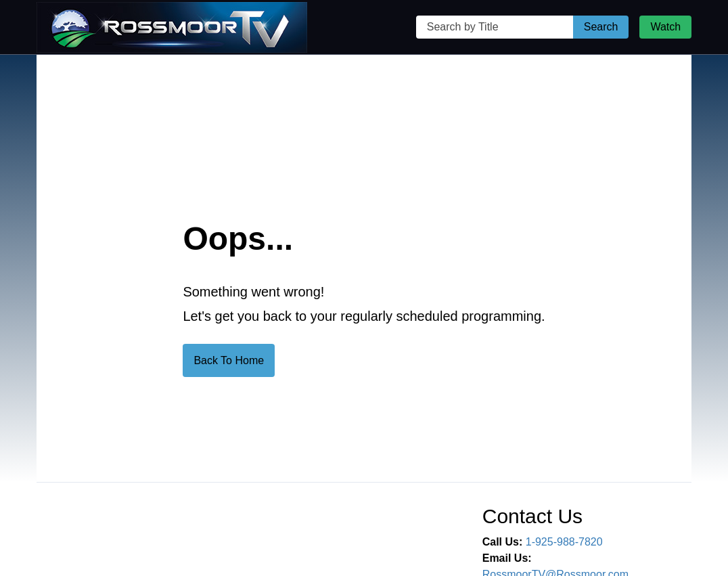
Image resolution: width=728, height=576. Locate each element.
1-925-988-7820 (564, 542)
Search (601, 27)
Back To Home (229, 360)
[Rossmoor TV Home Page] (172, 27)
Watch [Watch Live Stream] (665, 27)
